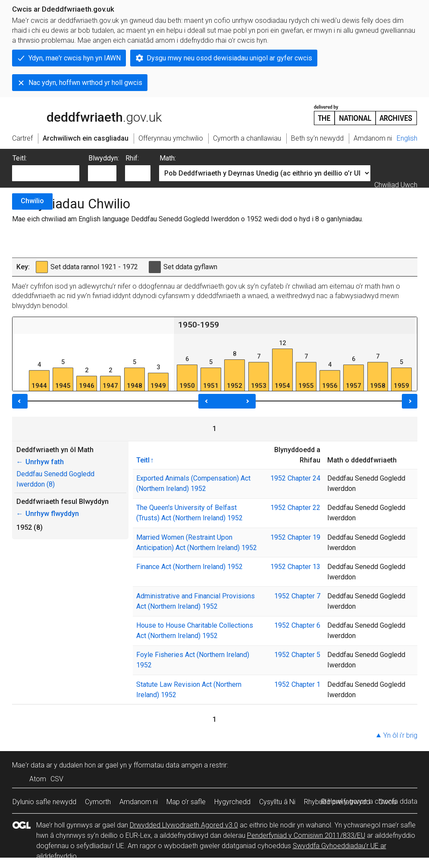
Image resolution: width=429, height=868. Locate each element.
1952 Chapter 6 (297, 625)
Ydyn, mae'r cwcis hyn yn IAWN (75, 58)
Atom (38, 779)
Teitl (143, 460)
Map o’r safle (186, 802)
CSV (57, 779)
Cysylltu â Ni (277, 802)
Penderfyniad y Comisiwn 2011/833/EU (306, 835)
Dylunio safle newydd (44, 802)
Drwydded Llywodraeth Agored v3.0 (184, 825)
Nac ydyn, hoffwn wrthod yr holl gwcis (85, 83)
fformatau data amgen (168, 765)
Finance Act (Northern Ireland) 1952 (189, 567)
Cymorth (98, 802)
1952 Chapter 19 (295, 537)
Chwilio (32, 201)
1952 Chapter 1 (297, 684)
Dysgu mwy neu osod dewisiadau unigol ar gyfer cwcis (229, 58)
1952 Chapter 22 (295, 508)
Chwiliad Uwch (396, 185)
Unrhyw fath (40, 462)
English (407, 138)
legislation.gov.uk (80, 114)
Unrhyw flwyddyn (48, 514)
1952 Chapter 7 (297, 596)
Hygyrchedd (232, 802)
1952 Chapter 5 (297, 655)
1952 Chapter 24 (295, 478)
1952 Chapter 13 (295, 567)
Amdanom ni (139, 802)
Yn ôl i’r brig (400, 735)
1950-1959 (199, 325)
